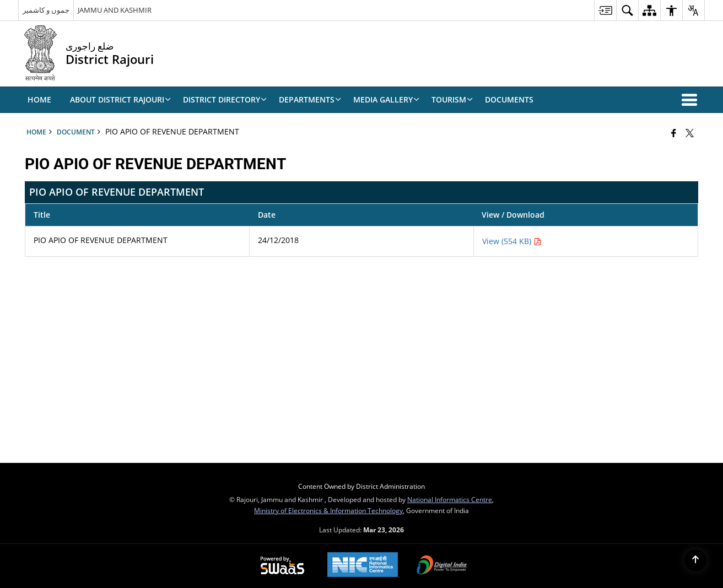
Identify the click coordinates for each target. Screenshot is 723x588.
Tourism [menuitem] (452, 99)
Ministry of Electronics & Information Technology (328, 510)
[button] (692, 100)
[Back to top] (695, 560)
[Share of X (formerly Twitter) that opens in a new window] (690, 133)
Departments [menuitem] (310, 99)
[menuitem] (605, 10)
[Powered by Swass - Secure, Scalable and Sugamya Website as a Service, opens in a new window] (282, 566)
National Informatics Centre (450, 499)
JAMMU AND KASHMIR (115, 10)
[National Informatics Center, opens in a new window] (363, 566)
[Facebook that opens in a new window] (674, 133)
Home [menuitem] (39, 99)
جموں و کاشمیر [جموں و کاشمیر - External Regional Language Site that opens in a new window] (46, 10)
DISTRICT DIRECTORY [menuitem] (225, 99)
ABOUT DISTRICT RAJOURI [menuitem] (120, 99)
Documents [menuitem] (509, 99)
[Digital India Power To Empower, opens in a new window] (442, 566)
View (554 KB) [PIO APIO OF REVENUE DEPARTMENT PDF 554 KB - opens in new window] (512, 241)
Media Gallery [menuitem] (386, 99)
